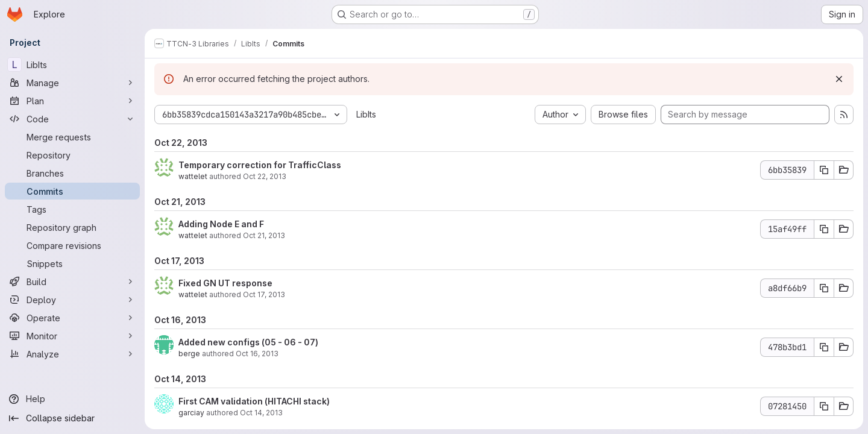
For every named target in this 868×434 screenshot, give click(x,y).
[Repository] (72, 155)
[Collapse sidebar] (72, 418)
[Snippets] (72, 263)
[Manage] (72, 83)
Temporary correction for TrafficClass (260, 165)
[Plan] (72, 101)
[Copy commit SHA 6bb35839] (824, 170)
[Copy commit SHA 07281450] (824, 406)
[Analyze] (72, 354)
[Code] (72, 119)
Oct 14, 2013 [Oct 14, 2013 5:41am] (261, 413)
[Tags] (72, 209)
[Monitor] (72, 336)
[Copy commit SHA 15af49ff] (824, 229)
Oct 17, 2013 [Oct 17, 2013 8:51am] (264, 294)
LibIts (366, 114)
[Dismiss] (839, 79)
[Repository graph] (72, 227)
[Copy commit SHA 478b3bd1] (824, 347)
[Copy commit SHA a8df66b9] (824, 288)
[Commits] (72, 191)
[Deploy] (72, 300)
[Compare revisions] (72, 245)
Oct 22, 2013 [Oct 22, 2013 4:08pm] (265, 176)
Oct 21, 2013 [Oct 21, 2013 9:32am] (264, 235)
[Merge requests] (72, 137)
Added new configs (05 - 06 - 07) (248, 342)
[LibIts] (72, 64)
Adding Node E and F (221, 224)
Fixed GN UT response (225, 283)
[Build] (72, 281)
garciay (191, 413)
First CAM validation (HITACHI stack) (254, 401)
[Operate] (72, 318)
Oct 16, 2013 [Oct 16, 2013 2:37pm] (257, 354)
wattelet (193, 176)
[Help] (72, 399)
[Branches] (72, 173)
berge (189, 354)
